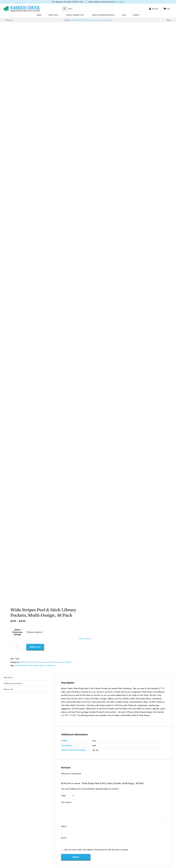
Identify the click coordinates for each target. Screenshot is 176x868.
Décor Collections (47, 665)
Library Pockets (97, 20)
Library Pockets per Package (17, 632)
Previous (9, 20)
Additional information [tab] (13, 683)
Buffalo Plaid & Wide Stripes (81, 20)
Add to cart (35, 647)
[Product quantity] (17, 647)
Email (64, 838)
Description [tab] (8, 677)
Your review (67, 802)
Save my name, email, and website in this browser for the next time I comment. (96, 850)
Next (168, 20)
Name (64, 826)
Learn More (120, 2)
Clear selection (85, 639)
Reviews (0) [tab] (8, 689)
